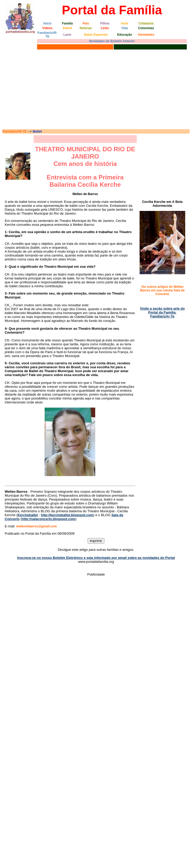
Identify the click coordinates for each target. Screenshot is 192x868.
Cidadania (146, 23)
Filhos (105, 23)
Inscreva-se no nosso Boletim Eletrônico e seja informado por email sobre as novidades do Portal (96, 558)
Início (47, 23)
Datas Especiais (96, 35)
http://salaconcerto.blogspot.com (48, 519)
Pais (86, 23)
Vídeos (47, 28)
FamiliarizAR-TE (47, 35)
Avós (125, 23)
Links (105, 28)
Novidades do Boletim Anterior (112, 41)
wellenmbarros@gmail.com (37, 526)
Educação (125, 35)
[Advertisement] (96, 90)
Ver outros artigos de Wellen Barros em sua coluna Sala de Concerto (162, 290)
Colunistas (146, 28)
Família (67, 23)
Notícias (86, 28)
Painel (67, 28)
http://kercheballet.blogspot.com (67, 515)
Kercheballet (28, 515)
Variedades (146, 35)
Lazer (67, 35)
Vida (125, 28)
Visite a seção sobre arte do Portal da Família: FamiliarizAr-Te (162, 312)
